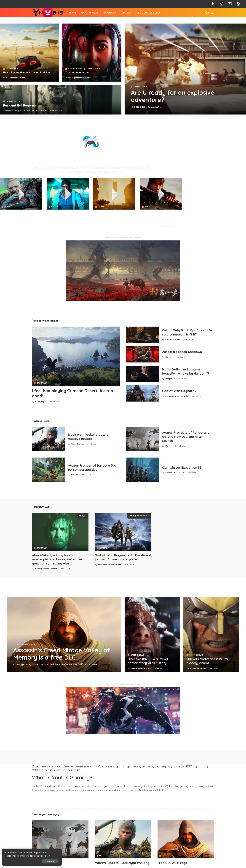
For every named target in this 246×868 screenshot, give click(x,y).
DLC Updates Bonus (25, 644)
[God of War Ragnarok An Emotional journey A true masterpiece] (123, 532)
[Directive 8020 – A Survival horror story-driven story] (152, 634)
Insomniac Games (198, 668)
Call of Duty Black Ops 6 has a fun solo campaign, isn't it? (185, 332)
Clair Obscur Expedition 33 (182, 467)
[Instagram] (221, 4)
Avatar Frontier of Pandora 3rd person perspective (92, 468)
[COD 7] (61, 100)
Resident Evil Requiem (20, 105)
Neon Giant (55, 222)
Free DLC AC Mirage (173, 862)
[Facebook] (213, 4)
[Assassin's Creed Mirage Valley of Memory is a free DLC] (64, 634)
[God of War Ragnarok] (143, 393)
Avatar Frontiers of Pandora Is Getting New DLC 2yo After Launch (186, 437)
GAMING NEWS (141, 87)
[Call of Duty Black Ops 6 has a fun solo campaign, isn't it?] (143, 335)
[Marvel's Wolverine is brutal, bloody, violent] (211, 634)
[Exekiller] (185, 69)
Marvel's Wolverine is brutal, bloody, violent (208, 661)
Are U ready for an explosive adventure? (174, 96)
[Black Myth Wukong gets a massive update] (48, 439)
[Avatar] (60, 839)
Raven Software (173, 340)
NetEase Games (150, 226)
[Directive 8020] (92, 53)
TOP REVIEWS (42, 507)
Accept (38, 861)
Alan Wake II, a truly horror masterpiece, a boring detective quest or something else (57, 559)
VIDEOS (8, 207)
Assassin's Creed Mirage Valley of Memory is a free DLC (63, 653)
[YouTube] (230, 4)
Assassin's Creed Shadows (182, 352)
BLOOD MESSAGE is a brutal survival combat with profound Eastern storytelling (159, 217)
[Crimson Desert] (21, 194)
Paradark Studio (17, 78)
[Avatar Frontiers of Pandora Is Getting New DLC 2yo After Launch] (143, 439)
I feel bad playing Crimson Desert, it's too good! (74, 393)
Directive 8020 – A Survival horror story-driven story (148, 661)
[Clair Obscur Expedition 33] (143, 470)
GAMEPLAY (42, 383)
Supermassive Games (82, 78)
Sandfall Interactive (175, 473)
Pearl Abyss (9, 230)
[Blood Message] (161, 194)
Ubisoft (169, 357)
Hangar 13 (170, 379)
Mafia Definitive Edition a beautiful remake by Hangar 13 (186, 371)
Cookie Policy (12, 856)
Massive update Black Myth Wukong (122, 862)
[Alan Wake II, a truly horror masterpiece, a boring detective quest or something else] (60, 532)
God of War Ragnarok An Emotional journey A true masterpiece (123, 557)
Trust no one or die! (77, 72)
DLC (101, 855)
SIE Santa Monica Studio (177, 396)
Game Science (78, 444)
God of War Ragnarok (179, 391)
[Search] (212, 13)
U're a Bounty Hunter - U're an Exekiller (27, 72)
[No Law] (68, 194)
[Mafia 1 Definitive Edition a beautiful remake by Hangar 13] (143, 374)
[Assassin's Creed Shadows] (143, 354)
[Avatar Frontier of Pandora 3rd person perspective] (48, 470)
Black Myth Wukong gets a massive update (88, 437)
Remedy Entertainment (46, 568)
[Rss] (239, 4)
